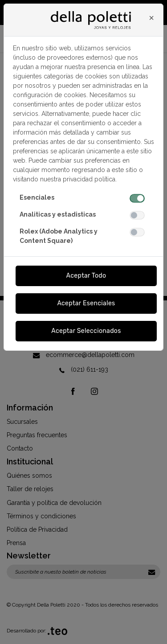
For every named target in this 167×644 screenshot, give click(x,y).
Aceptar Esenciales (86, 303)
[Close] (151, 18)
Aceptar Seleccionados (86, 331)
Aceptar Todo (86, 276)
